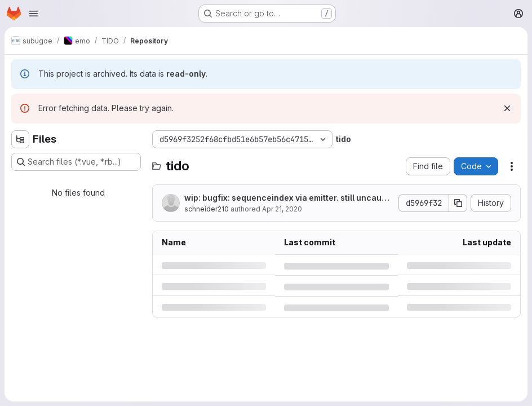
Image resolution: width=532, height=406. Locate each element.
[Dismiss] (507, 108)
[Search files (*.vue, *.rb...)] (76, 162)
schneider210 (207, 209)
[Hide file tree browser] (20, 139)
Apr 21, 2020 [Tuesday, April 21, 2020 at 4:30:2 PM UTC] (282, 209)
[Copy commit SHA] (458, 203)
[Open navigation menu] (33, 14)
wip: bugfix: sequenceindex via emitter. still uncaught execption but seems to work (288, 198)
